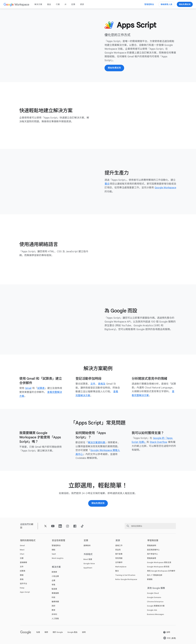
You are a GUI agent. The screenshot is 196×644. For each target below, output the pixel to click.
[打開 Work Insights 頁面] (58, 558)
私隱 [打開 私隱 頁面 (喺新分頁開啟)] (38, 632)
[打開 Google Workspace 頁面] (17, 4)
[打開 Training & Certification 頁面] (125, 575)
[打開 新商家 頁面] (54, 572)
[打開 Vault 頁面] (54, 554)
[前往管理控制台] (149, 4)
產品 (49, 4)
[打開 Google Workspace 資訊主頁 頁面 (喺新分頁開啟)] (159, 562)
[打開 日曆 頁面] (22, 558)
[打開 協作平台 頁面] (23, 583)
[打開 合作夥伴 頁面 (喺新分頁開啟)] (119, 562)
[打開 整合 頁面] (107, 184)
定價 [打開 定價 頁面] (73, 4)
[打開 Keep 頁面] (22, 587)
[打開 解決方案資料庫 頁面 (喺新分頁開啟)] (97, 442)
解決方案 (38, 4)
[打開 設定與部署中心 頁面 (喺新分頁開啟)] (153, 549)
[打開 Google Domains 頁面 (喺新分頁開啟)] (154, 597)
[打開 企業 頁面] (53, 580)
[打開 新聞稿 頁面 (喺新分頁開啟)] (150, 579)
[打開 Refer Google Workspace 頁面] (126, 579)
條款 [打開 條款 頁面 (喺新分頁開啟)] (46, 632)
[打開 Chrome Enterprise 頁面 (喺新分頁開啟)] (155, 601)
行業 (58, 4)
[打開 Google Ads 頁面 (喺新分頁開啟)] (152, 610)
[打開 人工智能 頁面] (55, 618)
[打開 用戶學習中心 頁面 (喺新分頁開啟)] (152, 554)
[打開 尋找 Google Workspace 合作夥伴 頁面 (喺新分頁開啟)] (161, 570)
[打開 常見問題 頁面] (119, 558)
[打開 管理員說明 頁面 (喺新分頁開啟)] (151, 545)
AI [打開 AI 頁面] (65, 4)
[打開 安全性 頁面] (118, 549)
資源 (82, 4)
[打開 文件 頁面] (93, 384)
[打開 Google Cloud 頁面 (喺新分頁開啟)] (153, 593)
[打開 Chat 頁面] (22, 554)
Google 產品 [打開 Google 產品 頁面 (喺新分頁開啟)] (72, 632)
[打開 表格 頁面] (22, 579)
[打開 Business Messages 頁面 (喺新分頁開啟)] (155, 614)
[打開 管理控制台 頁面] (56, 545)
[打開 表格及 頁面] (102, 384)
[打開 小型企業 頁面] (55, 576)
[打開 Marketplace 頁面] (121, 566)
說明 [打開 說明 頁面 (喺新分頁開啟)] (84, 632)
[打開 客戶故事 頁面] (119, 554)
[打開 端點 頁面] (53, 549)
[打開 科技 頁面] (53, 597)
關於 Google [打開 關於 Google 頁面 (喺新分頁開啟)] (58, 632)
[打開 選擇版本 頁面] (87, 545)
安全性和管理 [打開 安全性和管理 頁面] (59, 540)
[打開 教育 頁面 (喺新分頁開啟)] (53, 610)
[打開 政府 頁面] (53, 605)
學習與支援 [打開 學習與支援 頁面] (153, 540)
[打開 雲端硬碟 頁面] (23, 562)
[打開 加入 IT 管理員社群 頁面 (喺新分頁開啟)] (155, 575)
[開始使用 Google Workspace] (185, 4)
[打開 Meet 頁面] (22, 549)
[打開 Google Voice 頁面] (89, 563)
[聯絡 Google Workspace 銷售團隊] (167, 4)
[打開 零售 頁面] (53, 584)
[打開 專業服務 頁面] (55, 593)
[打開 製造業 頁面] (54, 589)
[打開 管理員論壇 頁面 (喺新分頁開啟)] (151, 558)
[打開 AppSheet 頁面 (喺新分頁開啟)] (88, 567)
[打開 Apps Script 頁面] (25, 592)
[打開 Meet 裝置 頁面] (88, 559)
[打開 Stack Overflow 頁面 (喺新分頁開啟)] (159, 442)
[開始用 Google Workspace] (98, 503)
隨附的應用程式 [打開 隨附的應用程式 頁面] (28, 540)
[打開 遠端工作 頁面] (119, 545)
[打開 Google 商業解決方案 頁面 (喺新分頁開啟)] (156, 605)
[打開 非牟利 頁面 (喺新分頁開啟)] (54, 614)
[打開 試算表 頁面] (41, 388)
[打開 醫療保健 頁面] (55, 601)
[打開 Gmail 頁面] (28, 388)
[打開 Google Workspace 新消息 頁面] (158, 566)
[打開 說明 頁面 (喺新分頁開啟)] (167, 632)
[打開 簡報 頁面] (22, 575)
